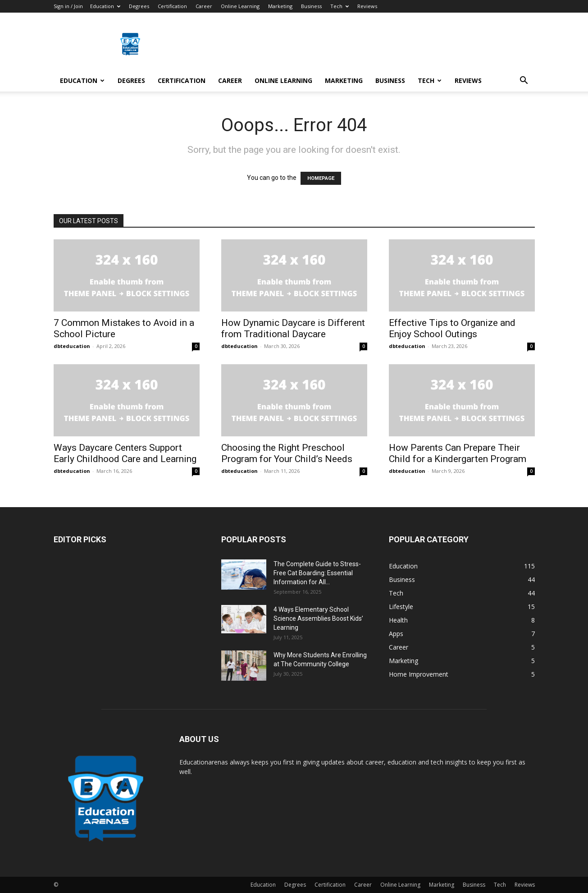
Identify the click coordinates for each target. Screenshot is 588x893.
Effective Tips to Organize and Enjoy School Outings (452, 328)
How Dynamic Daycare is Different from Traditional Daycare (293, 328)
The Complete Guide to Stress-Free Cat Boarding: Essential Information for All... (317, 573)
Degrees (139, 6)
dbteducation (72, 346)
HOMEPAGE (321, 178)
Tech (340, 6)
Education (105, 6)
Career (204, 6)
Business (311, 6)
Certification (172, 6)
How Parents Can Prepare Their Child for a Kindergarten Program (458, 453)
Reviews (367, 6)
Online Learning (240, 6)
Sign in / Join (68, 6)
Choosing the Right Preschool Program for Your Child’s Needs (287, 453)
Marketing (280, 6)
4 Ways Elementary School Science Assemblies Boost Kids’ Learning (318, 618)
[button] (524, 81)
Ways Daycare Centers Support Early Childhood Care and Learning (125, 453)
